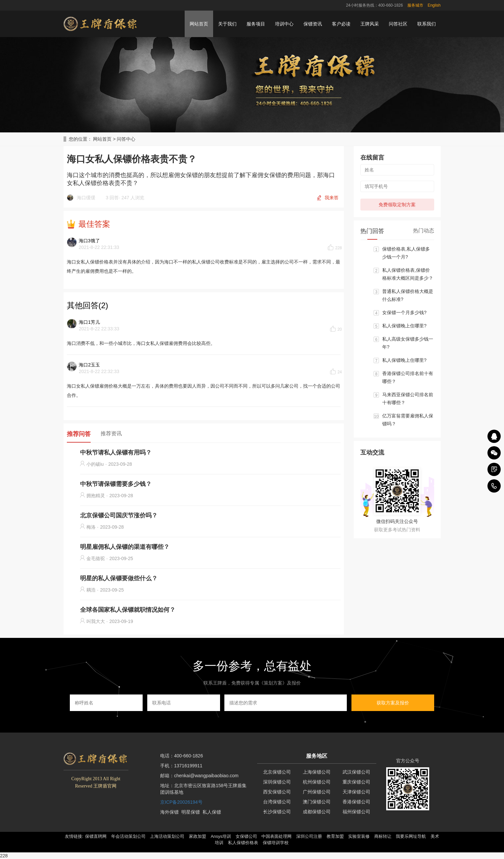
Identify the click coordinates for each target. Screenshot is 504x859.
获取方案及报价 (393, 703)
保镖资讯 (313, 24)
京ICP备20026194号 (181, 802)
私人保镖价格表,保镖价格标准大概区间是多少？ (408, 274)
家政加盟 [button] (198, 836)
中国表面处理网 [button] (276, 836)
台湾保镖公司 (277, 802)
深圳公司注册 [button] (309, 836)
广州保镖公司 (317, 792)
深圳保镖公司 (277, 782)
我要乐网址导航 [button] (411, 836)
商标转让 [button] (383, 836)
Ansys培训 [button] (221, 836)
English (434, 5)
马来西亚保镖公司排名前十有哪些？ (408, 399)
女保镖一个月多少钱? (404, 312)
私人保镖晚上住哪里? (404, 326)
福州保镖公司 (356, 812)
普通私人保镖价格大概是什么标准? (408, 295)
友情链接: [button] (74, 836)
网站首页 (199, 24)
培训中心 (284, 24)
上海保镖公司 (317, 772)
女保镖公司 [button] (246, 836)
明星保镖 (191, 812)
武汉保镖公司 (356, 772)
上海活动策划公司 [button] (167, 836)
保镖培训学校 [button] (276, 843)
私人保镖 (212, 812)
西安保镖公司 (277, 792)
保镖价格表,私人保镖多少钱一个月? (406, 253)
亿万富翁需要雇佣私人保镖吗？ (408, 420)
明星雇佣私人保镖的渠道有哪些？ (125, 547)
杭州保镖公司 (317, 782)
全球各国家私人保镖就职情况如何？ (128, 610)
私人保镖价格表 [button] (243, 843)
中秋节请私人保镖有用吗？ (116, 453)
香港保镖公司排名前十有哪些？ (408, 377)
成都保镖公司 (317, 812)
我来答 (332, 198)
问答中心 (126, 139)
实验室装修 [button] (359, 836)
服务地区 (317, 756)
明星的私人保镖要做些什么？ (119, 578)
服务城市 (415, 5)
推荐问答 (79, 434)
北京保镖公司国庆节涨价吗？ (119, 515)
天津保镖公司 (356, 792)
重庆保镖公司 (356, 782)
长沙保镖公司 (277, 812)
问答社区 (398, 24)
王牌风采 (370, 24)
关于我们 (227, 24)
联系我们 (427, 24)
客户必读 (341, 24)
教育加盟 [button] (335, 836)
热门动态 (424, 231)
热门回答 (372, 231)
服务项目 (256, 24)
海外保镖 (169, 812)
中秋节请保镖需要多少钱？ (116, 484)
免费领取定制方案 (397, 205)
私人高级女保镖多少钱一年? (408, 343)
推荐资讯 (111, 433)
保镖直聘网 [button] (96, 836)
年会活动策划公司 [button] (128, 836)
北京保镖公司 (277, 772)
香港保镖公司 (356, 802)
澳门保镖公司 (317, 802)
